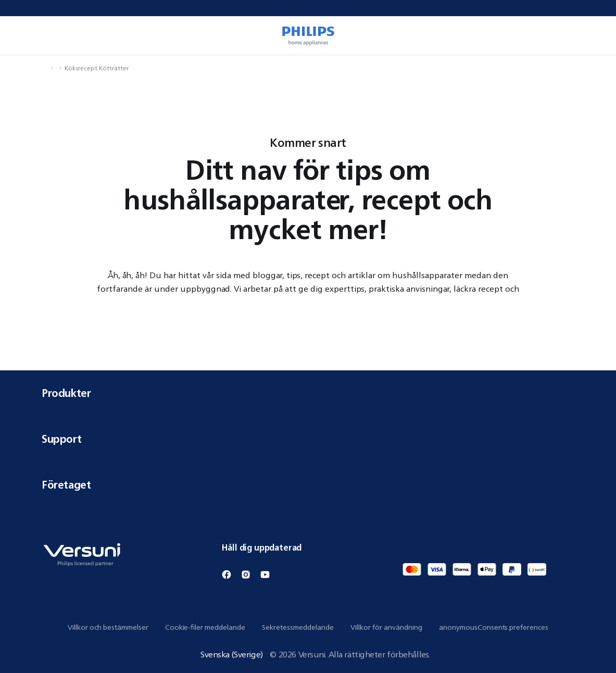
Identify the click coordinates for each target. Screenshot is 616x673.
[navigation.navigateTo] (45, 68)
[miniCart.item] (593, 35)
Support (308, 439)
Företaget (308, 485)
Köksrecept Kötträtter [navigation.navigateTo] (97, 68)
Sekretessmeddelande (298, 627)
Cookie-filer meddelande (205, 627)
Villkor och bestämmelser (108, 627)
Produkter (308, 393)
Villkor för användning (386, 627)
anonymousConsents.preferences (494, 627)
